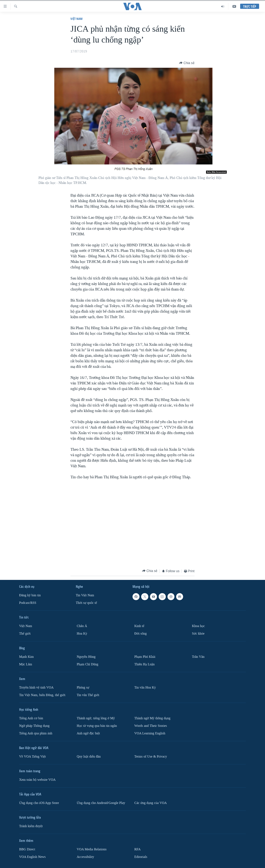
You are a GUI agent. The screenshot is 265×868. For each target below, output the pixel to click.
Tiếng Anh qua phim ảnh (36, 733)
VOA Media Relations (92, 849)
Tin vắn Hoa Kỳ (145, 687)
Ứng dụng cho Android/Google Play (101, 803)
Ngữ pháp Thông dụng (34, 726)
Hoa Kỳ (82, 633)
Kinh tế (139, 626)
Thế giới (25, 633)
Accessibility (85, 857)
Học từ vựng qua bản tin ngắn (97, 726)
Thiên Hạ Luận (144, 664)
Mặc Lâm (26, 664)
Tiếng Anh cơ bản (31, 718)
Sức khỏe (198, 633)
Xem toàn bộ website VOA (37, 780)
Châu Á (82, 626)
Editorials (141, 857)
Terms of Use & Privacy (151, 756)
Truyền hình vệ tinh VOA (36, 687)
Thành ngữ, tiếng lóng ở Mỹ (96, 718)
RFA (137, 849)
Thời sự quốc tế (86, 603)
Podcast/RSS (28, 603)
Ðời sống (141, 633)
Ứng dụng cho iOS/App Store (39, 803)
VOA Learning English (150, 733)
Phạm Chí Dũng (88, 664)
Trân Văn (198, 657)
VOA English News (32, 857)
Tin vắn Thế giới (88, 695)
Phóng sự (83, 687)
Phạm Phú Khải (145, 657)
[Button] (187, 63)
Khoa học (198, 626)
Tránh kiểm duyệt (31, 826)
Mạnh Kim (26, 657)
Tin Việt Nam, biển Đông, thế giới (42, 695)
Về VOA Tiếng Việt (32, 756)
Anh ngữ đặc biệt (88, 733)
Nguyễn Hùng (86, 657)
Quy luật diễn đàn (89, 756)
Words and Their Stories (151, 726)
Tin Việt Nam (85, 595)
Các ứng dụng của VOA (151, 803)
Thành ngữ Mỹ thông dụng (152, 718)
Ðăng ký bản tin (30, 595)
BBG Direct (27, 849)
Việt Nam (76, 19)
